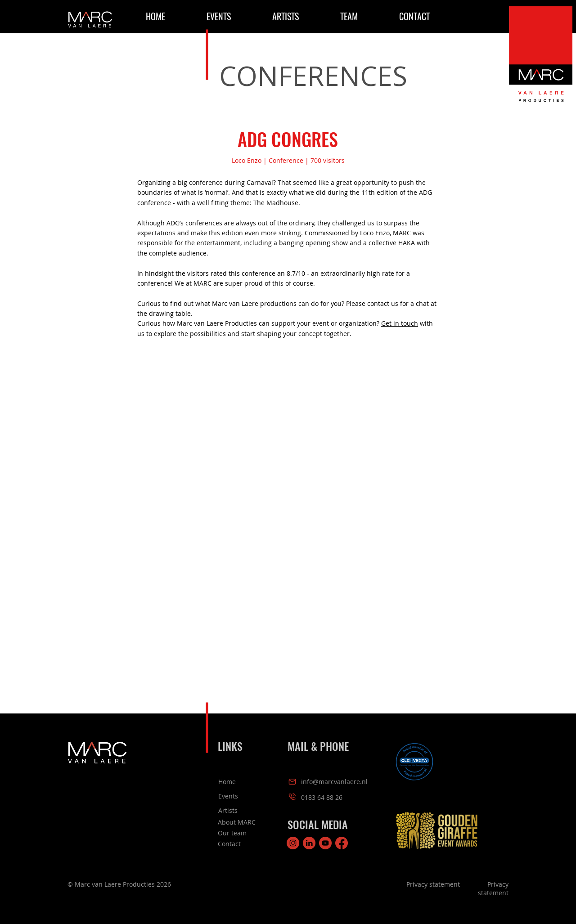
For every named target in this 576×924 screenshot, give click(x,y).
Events (228, 796)
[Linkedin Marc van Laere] (309, 843)
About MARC (237, 822)
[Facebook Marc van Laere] (342, 843)
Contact (229, 844)
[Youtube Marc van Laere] (325, 843)
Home (227, 782)
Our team (232, 833)
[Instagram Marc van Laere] (293, 843)
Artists (228, 810)
